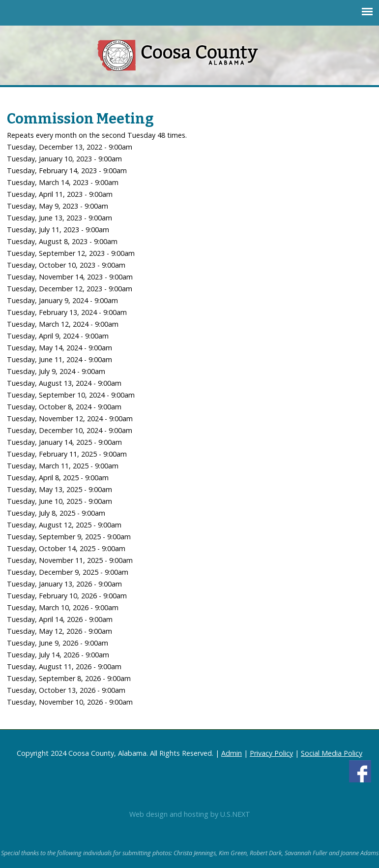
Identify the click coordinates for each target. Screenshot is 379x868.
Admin (232, 753)
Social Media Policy (332, 753)
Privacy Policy (271, 753)
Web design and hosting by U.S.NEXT (190, 814)
